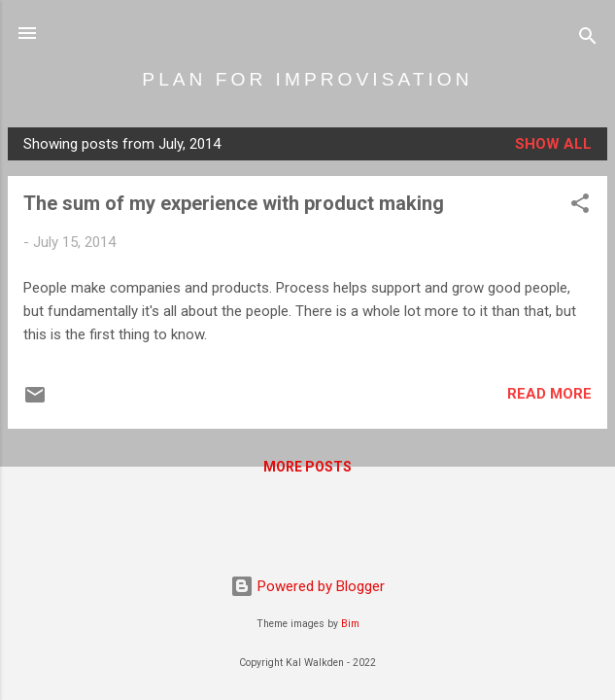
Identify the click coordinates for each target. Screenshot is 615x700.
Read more (549, 394)
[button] (580, 207)
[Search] (588, 39)
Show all (553, 144)
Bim (350, 624)
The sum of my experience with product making (234, 203)
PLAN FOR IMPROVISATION (307, 79)
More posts (307, 467)
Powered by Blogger (307, 586)
